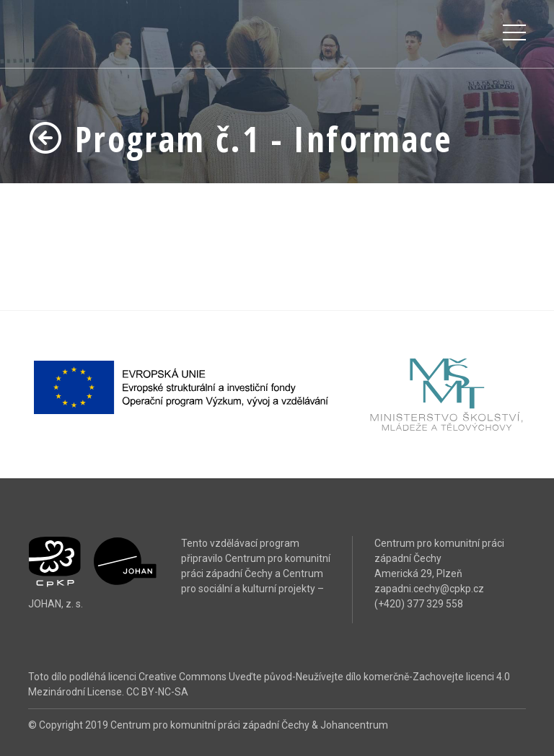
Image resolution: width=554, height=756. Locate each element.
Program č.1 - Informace (240, 139)
